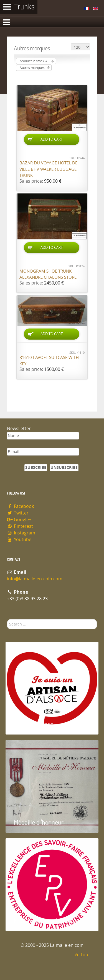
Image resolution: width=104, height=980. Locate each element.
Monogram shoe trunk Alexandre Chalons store (48, 274)
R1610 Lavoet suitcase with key (49, 361)
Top (81, 955)
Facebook (20, 506)
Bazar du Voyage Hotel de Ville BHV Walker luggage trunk (48, 169)
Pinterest (20, 526)
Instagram (21, 533)
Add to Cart (52, 139)
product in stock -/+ (34, 61)
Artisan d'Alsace (34, 724)
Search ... (7, 619)
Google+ (19, 520)
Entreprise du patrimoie (44, 920)
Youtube (19, 540)
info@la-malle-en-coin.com (35, 579)
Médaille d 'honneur (39, 822)
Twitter (18, 513)
